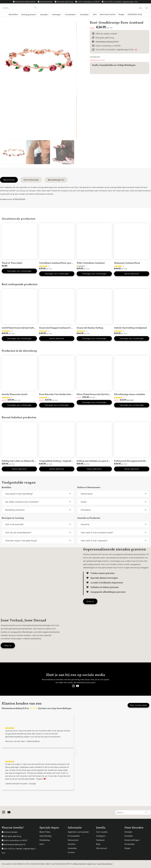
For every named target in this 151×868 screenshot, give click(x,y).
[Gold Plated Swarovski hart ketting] (19, 307)
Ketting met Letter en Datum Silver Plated (23, 461)
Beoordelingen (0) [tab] (56, 180)
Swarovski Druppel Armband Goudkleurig (60, 328)
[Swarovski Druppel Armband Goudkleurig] (57, 307)
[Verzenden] (36, 8)
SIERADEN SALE (135, 14)
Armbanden (71, 14)
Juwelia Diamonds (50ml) (15, 394)
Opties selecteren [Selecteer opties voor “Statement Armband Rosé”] (132, 274)
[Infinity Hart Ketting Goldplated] (132, 307)
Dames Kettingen (132, 840)
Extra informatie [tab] (31, 180)
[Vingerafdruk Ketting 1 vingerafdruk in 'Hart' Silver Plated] (57, 440)
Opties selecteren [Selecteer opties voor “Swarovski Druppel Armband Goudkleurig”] (57, 338)
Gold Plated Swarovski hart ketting (19, 328)
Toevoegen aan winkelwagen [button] (19, 271)
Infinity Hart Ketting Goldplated (130, 328)
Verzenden (72, 848)
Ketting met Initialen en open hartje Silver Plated (101, 461)
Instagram (101, 836)
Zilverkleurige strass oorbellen (130, 394)
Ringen (122, 14)
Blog (98, 844)
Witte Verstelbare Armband (91, 263)
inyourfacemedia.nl (105, 864)
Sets (95, 14)
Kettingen (57, 14)
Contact (71, 852)
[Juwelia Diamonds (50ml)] (19, 373)
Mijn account (102, 848)
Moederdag (45, 840)
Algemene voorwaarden (78, 832)
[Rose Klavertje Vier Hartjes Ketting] (57, 373)
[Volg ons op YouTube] (78, 686)
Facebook (100, 840)
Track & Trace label (12, 263)
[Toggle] (70, 494)
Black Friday (45, 832)
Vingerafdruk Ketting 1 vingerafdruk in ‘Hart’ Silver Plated (69, 461)
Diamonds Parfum (108, 14)
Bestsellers (13, 14)
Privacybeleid (74, 836)
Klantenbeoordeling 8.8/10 (107, 42)
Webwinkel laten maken (83, 864)
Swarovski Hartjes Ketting (90, 328)
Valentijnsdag (45, 836)
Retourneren (73, 840)
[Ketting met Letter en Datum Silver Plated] (19, 440)
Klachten (72, 844)
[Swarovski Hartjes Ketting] (94, 307)
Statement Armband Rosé (127, 263)
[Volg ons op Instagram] (73, 686)
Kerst (42, 844)
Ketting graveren (29, 14)
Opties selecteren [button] (19, 469)
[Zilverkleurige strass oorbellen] (132, 373)
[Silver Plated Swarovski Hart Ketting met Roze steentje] (94, 373)
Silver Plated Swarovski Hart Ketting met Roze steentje (104, 394)
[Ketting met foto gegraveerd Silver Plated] (132, 440)
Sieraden (45, 14)
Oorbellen (85, 14)
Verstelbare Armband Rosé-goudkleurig (59, 263)
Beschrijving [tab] (9, 180)
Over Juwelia (102, 832)
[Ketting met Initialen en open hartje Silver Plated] (94, 440)
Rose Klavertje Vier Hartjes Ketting (57, 394)
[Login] (140, 8)
